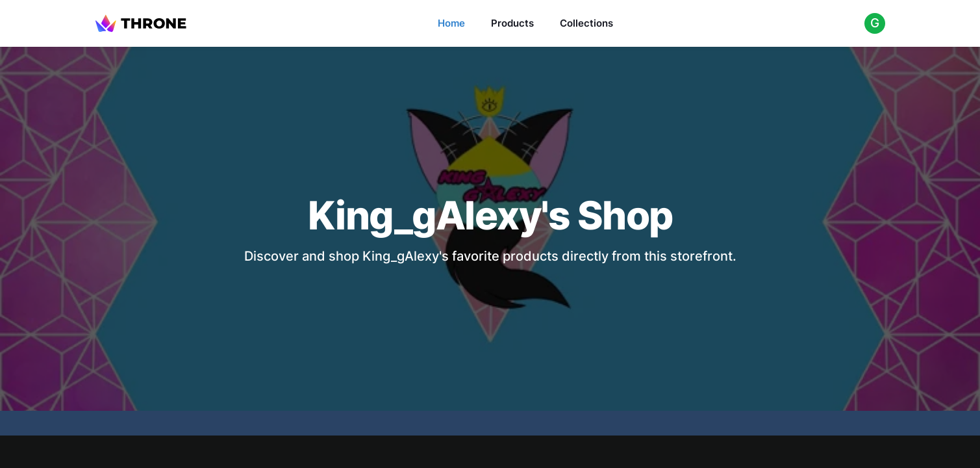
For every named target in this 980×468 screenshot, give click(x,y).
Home (451, 23)
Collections (586, 23)
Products (512, 23)
